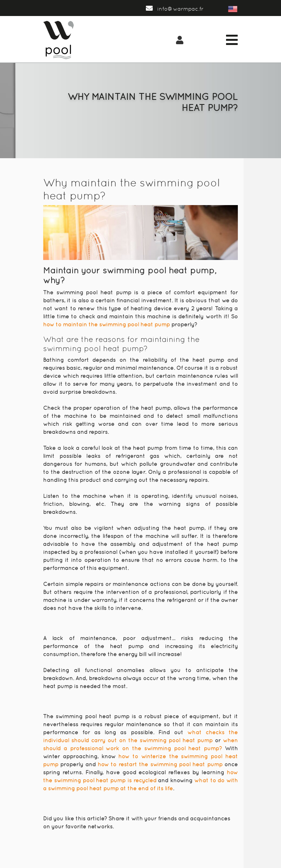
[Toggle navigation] (232, 40)
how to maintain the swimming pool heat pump (107, 324)
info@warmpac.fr (175, 9)
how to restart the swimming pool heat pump (160, 764)
